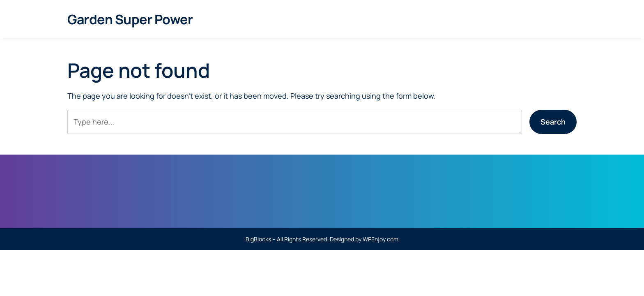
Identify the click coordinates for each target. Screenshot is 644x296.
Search (553, 122)
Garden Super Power (130, 19)
